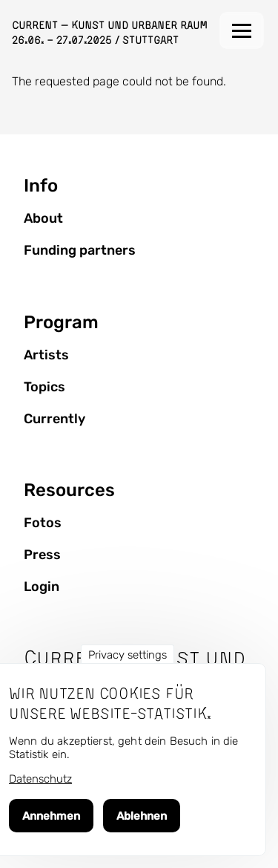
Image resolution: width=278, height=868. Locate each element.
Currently (54, 419)
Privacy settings (128, 655)
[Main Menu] (242, 30)
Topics (44, 387)
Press (42, 555)
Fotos (43, 523)
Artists (46, 355)
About (43, 218)
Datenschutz (40, 779)
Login (42, 587)
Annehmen (51, 816)
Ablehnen (142, 816)
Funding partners (80, 250)
